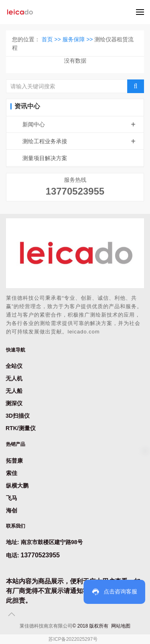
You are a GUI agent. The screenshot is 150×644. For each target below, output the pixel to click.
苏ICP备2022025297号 (73, 639)
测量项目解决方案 (45, 158)
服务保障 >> (78, 39)
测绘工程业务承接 (83, 141)
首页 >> (52, 39)
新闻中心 (83, 124)
